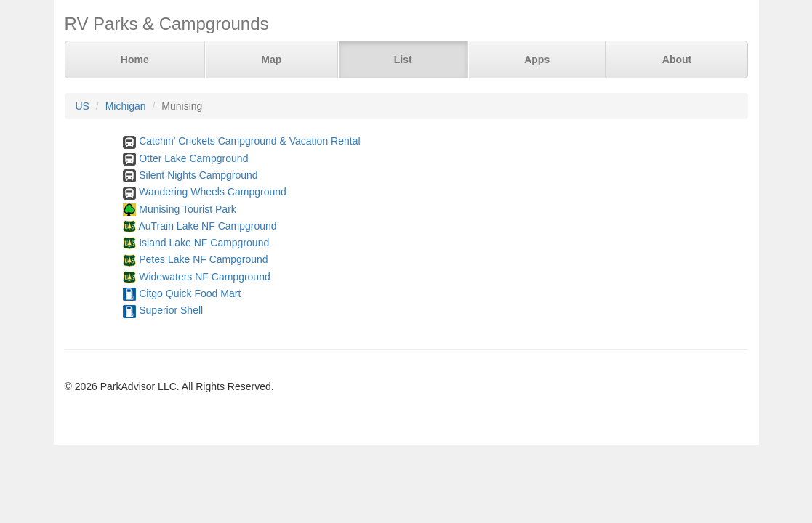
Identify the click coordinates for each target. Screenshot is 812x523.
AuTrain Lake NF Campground (207, 226)
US (83, 106)
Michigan (126, 106)
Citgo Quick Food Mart (190, 293)
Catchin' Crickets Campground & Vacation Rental (249, 141)
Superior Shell (171, 310)
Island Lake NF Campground (204, 243)
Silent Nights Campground (198, 175)
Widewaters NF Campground (205, 277)
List (403, 60)
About (677, 60)
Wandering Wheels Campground (213, 192)
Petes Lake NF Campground (203, 259)
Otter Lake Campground (193, 158)
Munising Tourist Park (188, 209)
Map (271, 60)
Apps (537, 60)
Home (135, 60)
